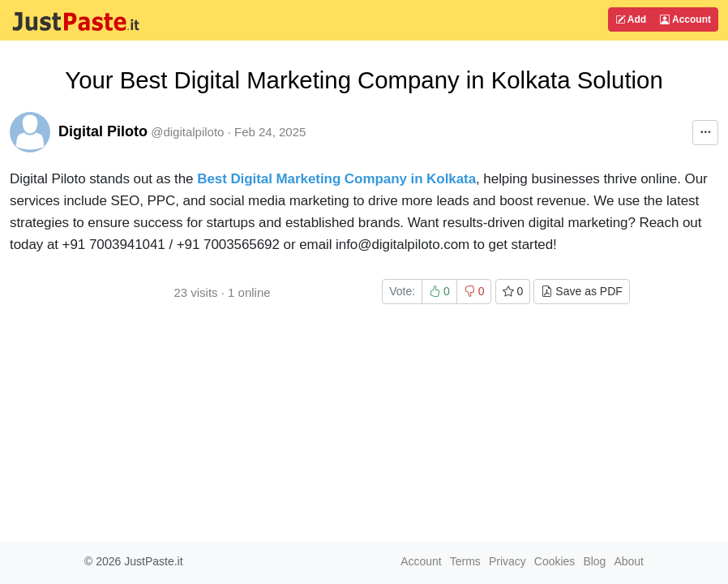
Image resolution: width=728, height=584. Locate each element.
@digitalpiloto (187, 132)
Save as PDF (581, 291)
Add (631, 19)
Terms (465, 561)
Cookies (555, 561)
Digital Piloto (103, 131)
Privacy (507, 561)
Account (685, 19)
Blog (594, 561)
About (629, 561)
